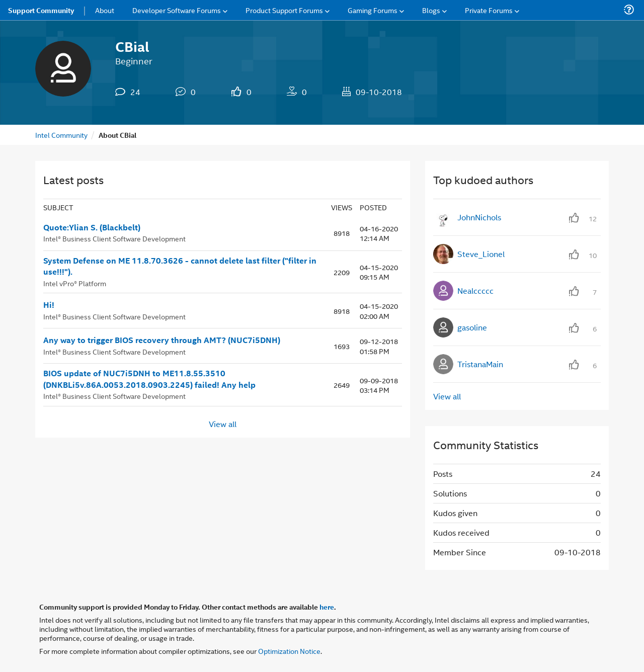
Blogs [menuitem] (431, 10)
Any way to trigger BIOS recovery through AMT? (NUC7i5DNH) (162, 340)
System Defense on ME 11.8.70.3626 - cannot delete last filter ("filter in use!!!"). (180, 266)
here (327, 607)
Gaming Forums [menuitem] (373, 10)
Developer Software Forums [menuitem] (177, 10)
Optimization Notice (289, 651)
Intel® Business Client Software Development (114, 238)
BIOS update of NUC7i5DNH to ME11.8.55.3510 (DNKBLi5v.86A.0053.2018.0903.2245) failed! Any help (149, 379)
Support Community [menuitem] (41, 10)
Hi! (49, 305)
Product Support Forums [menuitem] (284, 10)
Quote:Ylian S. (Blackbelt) (92, 227)
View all (223, 424)
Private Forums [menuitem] (489, 10)
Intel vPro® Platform (75, 283)
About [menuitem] (105, 10)
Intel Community (61, 135)
